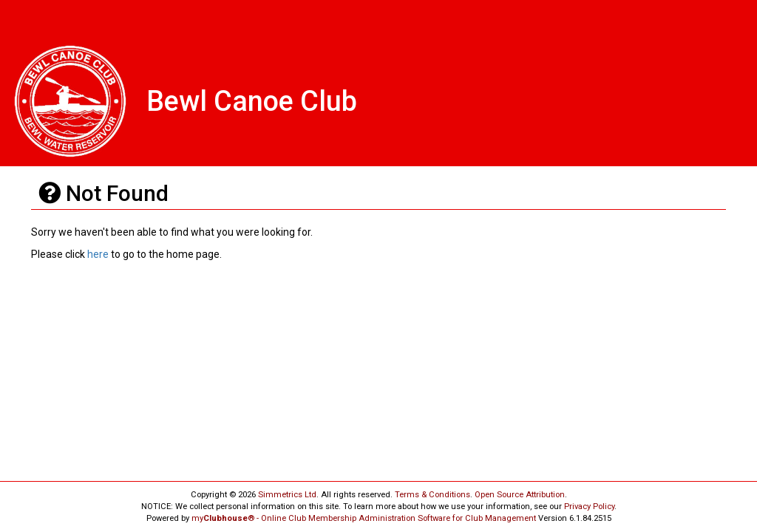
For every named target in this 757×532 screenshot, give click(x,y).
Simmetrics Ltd (287, 495)
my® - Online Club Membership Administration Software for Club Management (364, 518)
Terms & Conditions (432, 495)
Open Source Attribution (520, 495)
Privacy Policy (589, 507)
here (98, 254)
